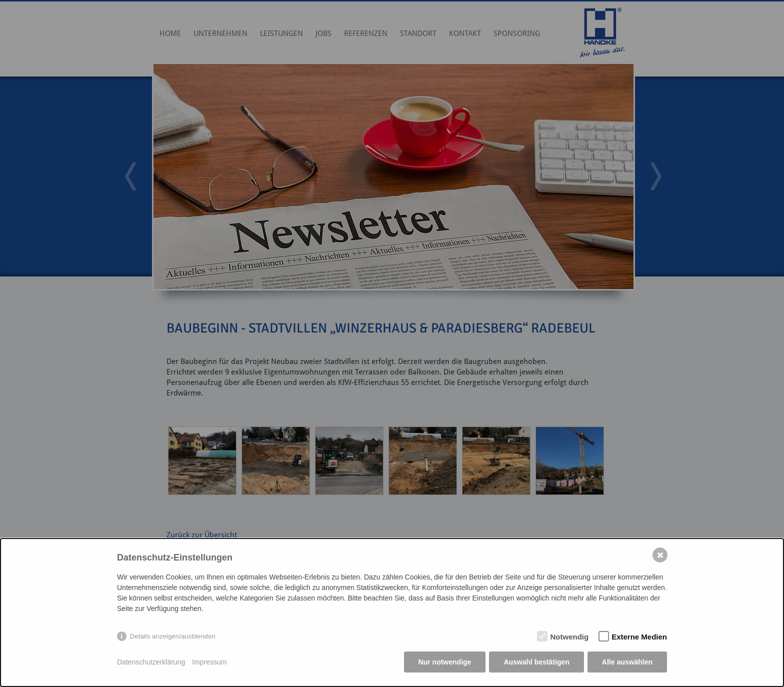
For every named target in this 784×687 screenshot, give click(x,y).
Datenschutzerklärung (151, 662)
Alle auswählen (627, 662)
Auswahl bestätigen (536, 662)
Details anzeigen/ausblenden (173, 636)
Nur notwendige (445, 662)
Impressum (209, 662)
